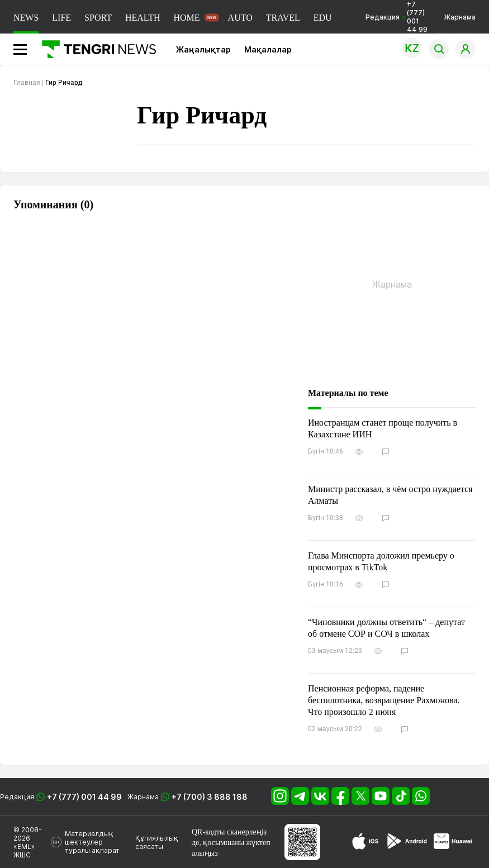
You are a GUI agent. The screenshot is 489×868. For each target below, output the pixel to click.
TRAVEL (283, 18)
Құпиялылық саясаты (157, 842)
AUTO (240, 18)
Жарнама (460, 17)
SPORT (98, 18)
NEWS (26, 18)
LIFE (61, 18)
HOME (186, 18)
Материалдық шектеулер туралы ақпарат (92, 842)
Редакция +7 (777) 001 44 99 (397, 17)
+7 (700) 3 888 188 (210, 797)
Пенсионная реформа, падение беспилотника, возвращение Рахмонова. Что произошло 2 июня (384, 700)
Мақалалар (268, 49)
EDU (323, 18)
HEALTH (143, 18)
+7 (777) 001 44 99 (84, 797)
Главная (27, 83)
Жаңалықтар (203, 49)
